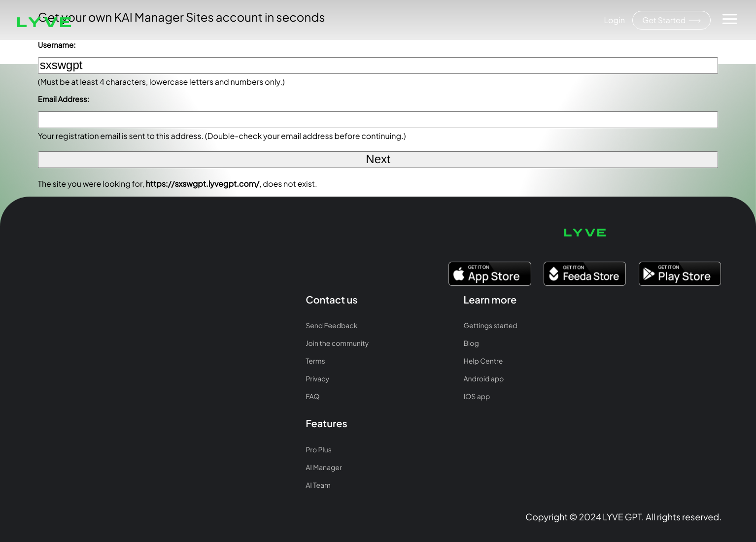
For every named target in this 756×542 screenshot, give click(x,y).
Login (613, 20)
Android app (189, 317)
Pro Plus (320, 264)
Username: (57, 45)
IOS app (182, 335)
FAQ (37, 335)
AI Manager (325, 281)
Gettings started (195, 264)
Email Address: (64, 99)
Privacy (42, 317)
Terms (40, 299)
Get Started (671, 20)
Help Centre (188, 299)
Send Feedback (56, 264)
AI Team (319, 299)
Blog (176, 281)
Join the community (62, 281)
